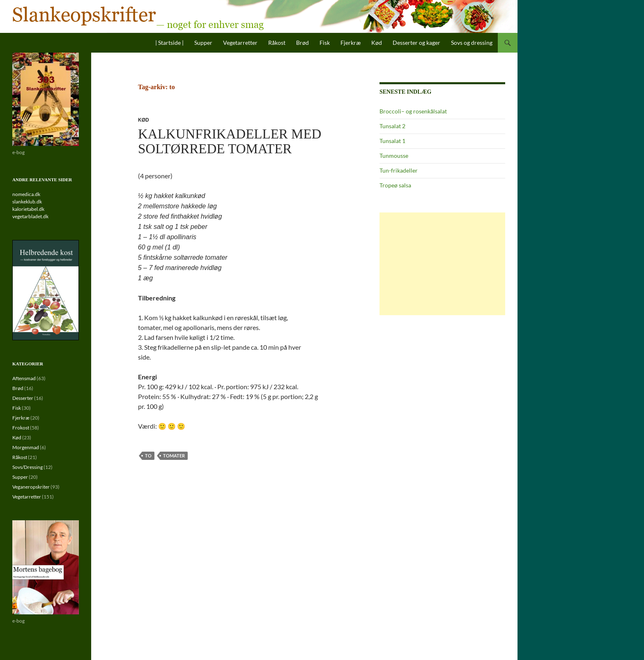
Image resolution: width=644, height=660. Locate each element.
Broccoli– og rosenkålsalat (413, 111)
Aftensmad (24, 378)
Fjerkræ (351, 43)
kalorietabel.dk (28, 209)
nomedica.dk (26, 194)
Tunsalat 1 (392, 141)
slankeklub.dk (27, 202)
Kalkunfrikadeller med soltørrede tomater (230, 141)
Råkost (277, 43)
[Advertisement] (442, 264)
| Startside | (169, 43)
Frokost (21, 428)
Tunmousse (394, 156)
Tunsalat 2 (392, 126)
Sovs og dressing (472, 43)
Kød (377, 43)
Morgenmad (26, 447)
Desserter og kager (416, 43)
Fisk (325, 43)
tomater (174, 456)
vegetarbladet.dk (30, 216)
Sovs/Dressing (28, 467)
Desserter (23, 398)
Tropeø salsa (395, 185)
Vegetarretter (240, 43)
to (148, 456)
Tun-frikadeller (399, 170)
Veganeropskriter (31, 487)
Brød (302, 43)
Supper (203, 43)
